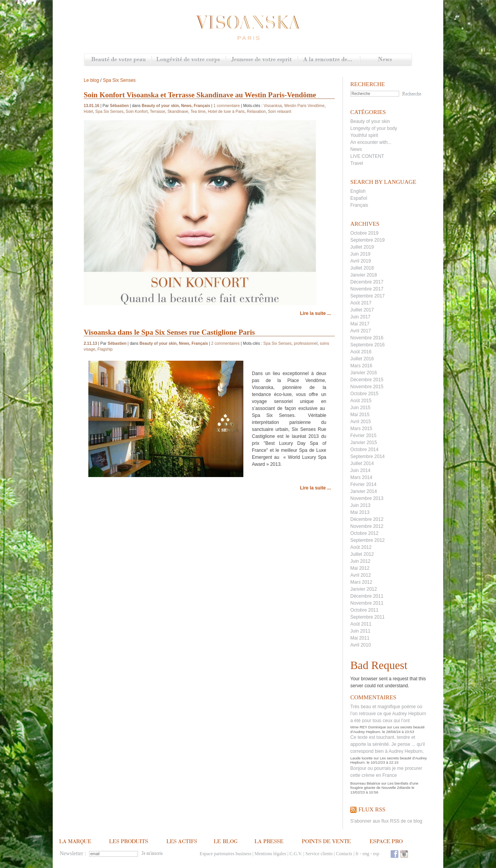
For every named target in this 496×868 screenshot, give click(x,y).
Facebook (394, 854)
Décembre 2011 (367, 596)
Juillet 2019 (362, 247)
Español (359, 198)
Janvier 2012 (364, 589)
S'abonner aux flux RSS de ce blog (386, 821)
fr (357, 854)
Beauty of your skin (370, 121)
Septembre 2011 (368, 617)
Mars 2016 (361, 366)
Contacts (344, 854)
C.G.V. (296, 854)
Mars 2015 (361, 429)
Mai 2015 (360, 415)
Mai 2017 (360, 324)
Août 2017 (361, 303)
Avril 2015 (361, 422)
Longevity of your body (374, 128)
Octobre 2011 (364, 610)
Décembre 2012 (367, 519)
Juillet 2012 (362, 554)
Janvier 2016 (364, 373)
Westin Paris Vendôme (304, 106)
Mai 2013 (360, 512)
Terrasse (158, 112)
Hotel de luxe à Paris (226, 112)
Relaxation (256, 112)
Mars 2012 (361, 582)
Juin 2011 (360, 631)
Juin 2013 (360, 505)
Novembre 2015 (367, 387)
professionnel (306, 343)
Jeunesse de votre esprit (262, 60)
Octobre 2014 (364, 450)
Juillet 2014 (362, 463)
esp (376, 854)
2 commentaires (225, 343)
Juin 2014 (360, 470)
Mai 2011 (360, 638)
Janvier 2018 (364, 275)
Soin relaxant (279, 112)
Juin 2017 (360, 317)
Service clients (319, 854)
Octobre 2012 (364, 533)
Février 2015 (363, 436)
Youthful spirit (364, 135)
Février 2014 (363, 484)
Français (359, 205)
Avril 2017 (361, 331)
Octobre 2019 (364, 233)
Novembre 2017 (367, 289)
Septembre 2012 (368, 540)
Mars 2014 (361, 477)
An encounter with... (371, 142)
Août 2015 (361, 401)
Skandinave (178, 112)
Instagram (404, 854)
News (386, 60)
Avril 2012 (361, 575)
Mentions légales (270, 854)
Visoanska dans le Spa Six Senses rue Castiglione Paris (169, 332)
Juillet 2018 (362, 268)
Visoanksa (273, 106)
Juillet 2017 (362, 310)
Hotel (88, 112)
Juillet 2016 (362, 359)
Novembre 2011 (367, 603)
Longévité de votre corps (189, 60)
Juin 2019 (360, 254)
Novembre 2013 (367, 498)
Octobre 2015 (364, 394)
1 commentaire (227, 106)
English (358, 191)
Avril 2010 (361, 645)
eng (366, 854)
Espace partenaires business (225, 854)
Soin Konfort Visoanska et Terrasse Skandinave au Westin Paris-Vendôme (200, 95)
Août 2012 (361, 547)
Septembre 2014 (368, 456)
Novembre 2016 (367, 338)
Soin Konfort (137, 112)
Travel (357, 163)
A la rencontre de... (329, 60)
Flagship (105, 349)
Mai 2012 (360, 568)
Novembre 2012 (367, 526)
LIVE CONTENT (367, 156)
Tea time (198, 112)
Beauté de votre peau (118, 60)
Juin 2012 (360, 561)
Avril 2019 (361, 261)
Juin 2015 (360, 408)
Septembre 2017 (368, 296)
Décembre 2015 (367, 380)
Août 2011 (361, 624)
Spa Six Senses (119, 80)
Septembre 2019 (368, 240)
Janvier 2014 (364, 491)
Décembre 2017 (367, 282)
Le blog (91, 80)
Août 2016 (361, 352)
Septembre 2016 (368, 345)
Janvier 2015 (364, 443)
